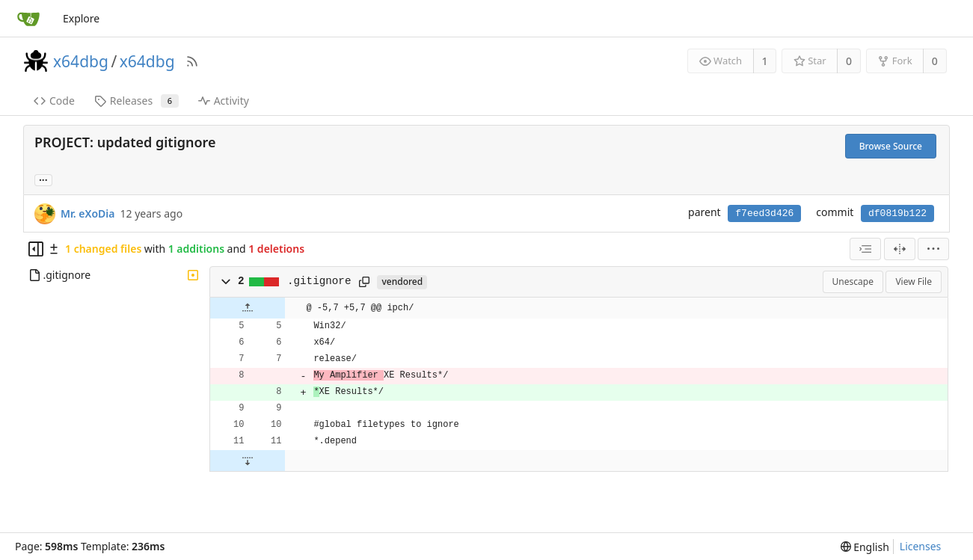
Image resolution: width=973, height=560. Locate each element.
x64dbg (81, 61)
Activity (224, 101)
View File (914, 281)
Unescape (853, 281)
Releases (136, 101)
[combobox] (865, 249)
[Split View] (900, 249)
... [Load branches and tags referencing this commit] (43, 179)
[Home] (28, 19)
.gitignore (319, 281)
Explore (81, 18)
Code (54, 101)
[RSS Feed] (192, 61)
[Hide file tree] (36, 249)
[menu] (933, 249)
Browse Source (891, 146)
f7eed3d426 (764, 213)
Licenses (921, 546)
